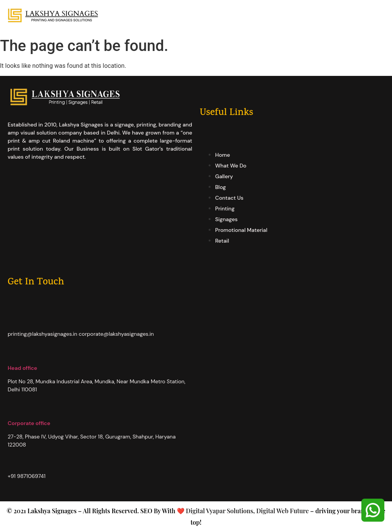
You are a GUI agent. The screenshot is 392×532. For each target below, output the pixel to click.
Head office (22, 368)
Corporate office (29, 423)
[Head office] (11, 355)
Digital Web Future (282, 511)
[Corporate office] (11, 410)
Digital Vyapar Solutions (219, 511)
